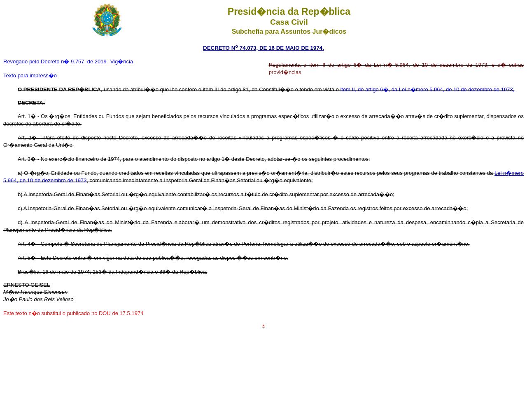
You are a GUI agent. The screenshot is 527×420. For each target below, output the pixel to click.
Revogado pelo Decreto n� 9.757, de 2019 (55, 61)
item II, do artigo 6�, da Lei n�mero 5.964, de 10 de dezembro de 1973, (427, 89)
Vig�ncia (122, 61)
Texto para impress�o (30, 75)
